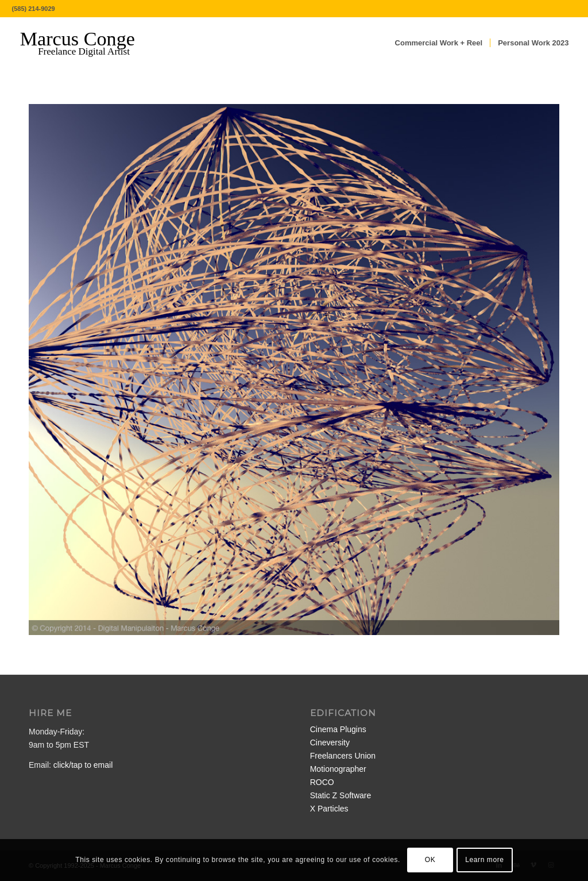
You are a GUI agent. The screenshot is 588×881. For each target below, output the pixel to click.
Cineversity (330, 742)
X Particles (329, 809)
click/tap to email (83, 765)
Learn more (484, 860)
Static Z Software (341, 795)
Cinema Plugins (338, 729)
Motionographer (338, 769)
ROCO (322, 782)
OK (430, 860)
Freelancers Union (343, 756)
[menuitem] (439, 43)
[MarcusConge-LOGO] (86, 43)
